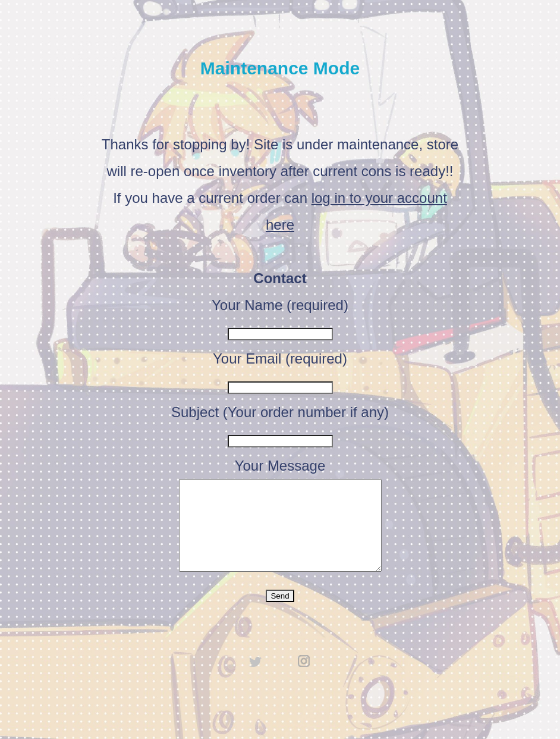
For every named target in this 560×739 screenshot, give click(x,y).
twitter (256, 679)
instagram (304, 679)
